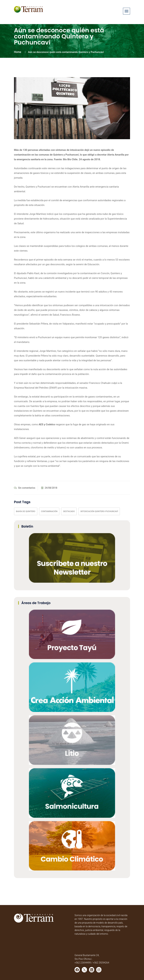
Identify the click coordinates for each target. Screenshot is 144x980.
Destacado (69, 511)
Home (18, 52)
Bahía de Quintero (26, 511)
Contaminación (49, 511)
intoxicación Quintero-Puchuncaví (99, 511)
